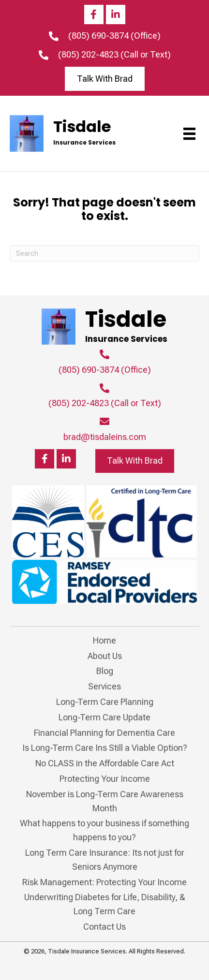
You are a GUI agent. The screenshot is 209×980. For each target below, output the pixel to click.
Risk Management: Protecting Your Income (104, 882)
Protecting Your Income (105, 779)
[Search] (104, 253)
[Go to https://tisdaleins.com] (74, 133)
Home (104, 640)
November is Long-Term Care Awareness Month (105, 801)
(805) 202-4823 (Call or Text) (114, 54)
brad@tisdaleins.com (105, 437)
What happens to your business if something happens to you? (104, 830)
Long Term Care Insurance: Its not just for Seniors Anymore (105, 860)
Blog (105, 671)
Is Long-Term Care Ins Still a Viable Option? (105, 748)
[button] (94, 15)
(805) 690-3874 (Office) (114, 36)
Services (104, 686)
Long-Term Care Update (104, 717)
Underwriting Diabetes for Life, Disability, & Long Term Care (105, 904)
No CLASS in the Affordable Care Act (105, 763)
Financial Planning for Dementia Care (104, 733)
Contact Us (104, 927)
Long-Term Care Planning (105, 702)
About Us (105, 656)
